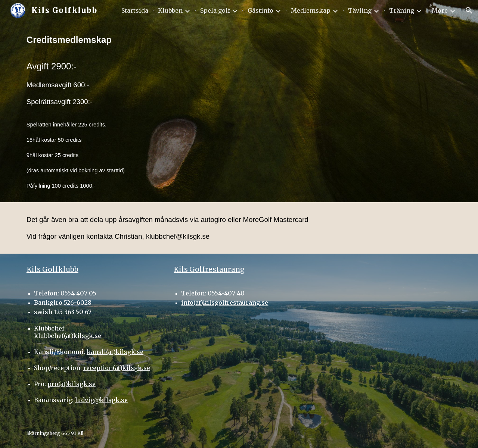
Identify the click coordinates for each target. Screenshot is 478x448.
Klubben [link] (170, 10)
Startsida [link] (135, 10)
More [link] (440, 10)
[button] (469, 10)
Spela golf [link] (215, 10)
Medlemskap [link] (311, 10)
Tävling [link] (360, 10)
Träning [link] (402, 10)
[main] (110, 112)
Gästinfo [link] (260, 10)
